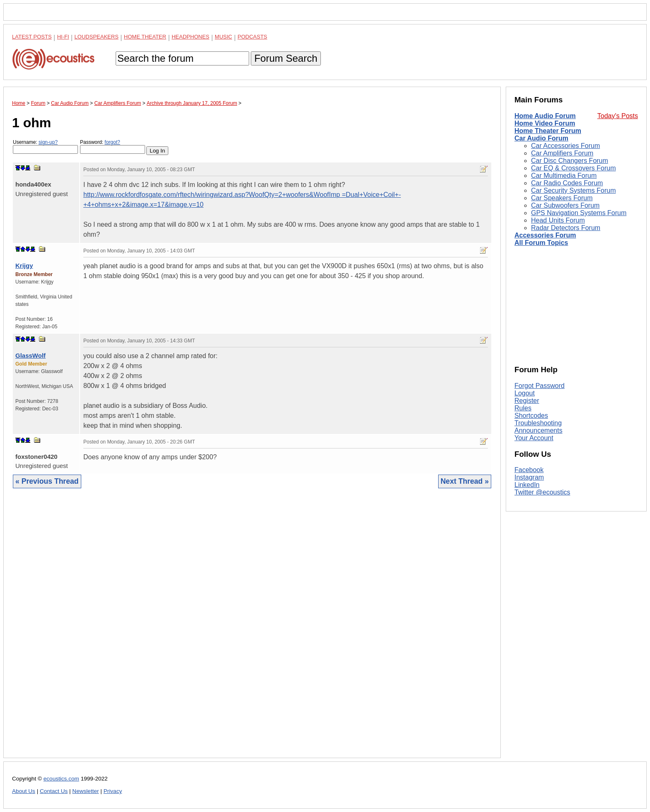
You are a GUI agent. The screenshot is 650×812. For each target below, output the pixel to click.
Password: (113, 147)
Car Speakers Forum (562, 198)
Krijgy (24, 265)
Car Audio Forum (541, 138)
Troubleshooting (538, 423)
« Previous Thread (47, 481)
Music (223, 37)
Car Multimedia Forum (564, 176)
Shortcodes (531, 416)
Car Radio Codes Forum (567, 183)
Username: (45, 147)
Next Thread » (465, 481)
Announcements (538, 430)
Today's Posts (618, 116)
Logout (525, 393)
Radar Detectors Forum (566, 228)
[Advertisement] (252, 629)
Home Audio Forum (545, 116)
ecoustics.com (61, 779)
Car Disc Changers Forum (570, 161)
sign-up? (48, 142)
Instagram (529, 477)
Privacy (113, 791)
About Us (24, 791)
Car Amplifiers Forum (562, 153)
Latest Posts (32, 37)
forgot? (112, 142)
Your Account (534, 438)
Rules (523, 408)
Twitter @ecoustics (542, 492)
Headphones (190, 37)
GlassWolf (30, 355)
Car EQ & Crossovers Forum (573, 168)
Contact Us (54, 791)
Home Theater (145, 37)
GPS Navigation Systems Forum (579, 213)
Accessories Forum (545, 235)
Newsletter (85, 791)
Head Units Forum (558, 220)
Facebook (529, 470)
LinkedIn (527, 485)
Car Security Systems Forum (573, 190)
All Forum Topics (541, 243)
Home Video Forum (545, 123)
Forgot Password (540, 386)
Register (527, 401)
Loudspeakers (97, 37)
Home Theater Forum (548, 131)
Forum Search (286, 58)
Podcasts (252, 37)
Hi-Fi (63, 37)
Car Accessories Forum (565, 146)
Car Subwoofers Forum (565, 205)
